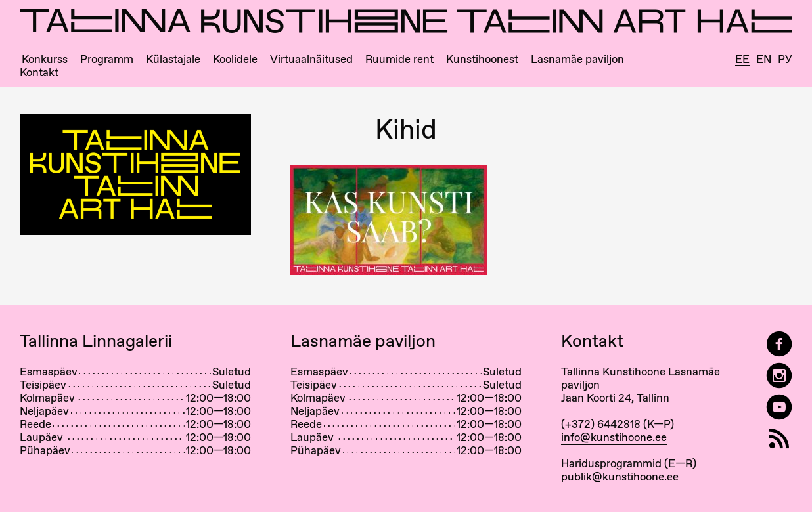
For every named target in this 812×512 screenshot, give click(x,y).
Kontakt (39, 73)
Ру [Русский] (785, 59)
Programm (107, 59)
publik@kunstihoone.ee (620, 477)
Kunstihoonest (482, 59)
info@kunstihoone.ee (614, 437)
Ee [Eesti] (742, 60)
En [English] (764, 59)
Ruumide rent (399, 59)
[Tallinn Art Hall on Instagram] (779, 376)
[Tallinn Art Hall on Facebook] (779, 344)
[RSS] (779, 439)
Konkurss (45, 59)
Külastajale (173, 59)
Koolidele (235, 59)
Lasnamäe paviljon (577, 59)
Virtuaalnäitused (311, 59)
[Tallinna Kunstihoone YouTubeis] (779, 407)
